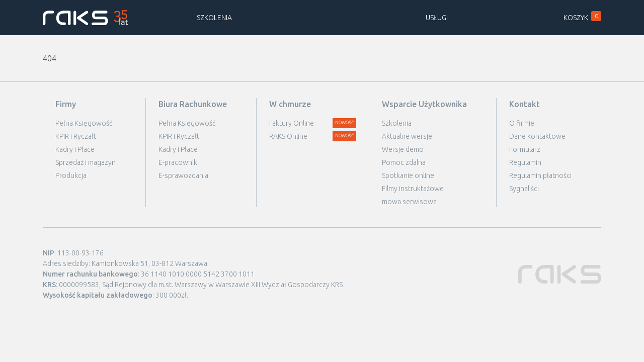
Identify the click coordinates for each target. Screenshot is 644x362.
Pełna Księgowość (84, 123)
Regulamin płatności (540, 175)
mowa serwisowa (409, 202)
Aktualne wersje (407, 136)
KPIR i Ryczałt (76, 136)
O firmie (522, 123)
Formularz (525, 149)
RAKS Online (288, 136)
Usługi (437, 18)
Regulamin (525, 162)
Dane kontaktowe (537, 136)
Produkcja (71, 175)
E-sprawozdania (183, 175)
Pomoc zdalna (404, 162)
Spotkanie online (408, 175)
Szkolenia (214, 18)
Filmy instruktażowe (413, 189)
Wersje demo (403, 149)
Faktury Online (292, 123)
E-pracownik (178, 162)
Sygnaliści (524, 189)
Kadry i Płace (75, 149)
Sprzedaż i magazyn (86, 162)
